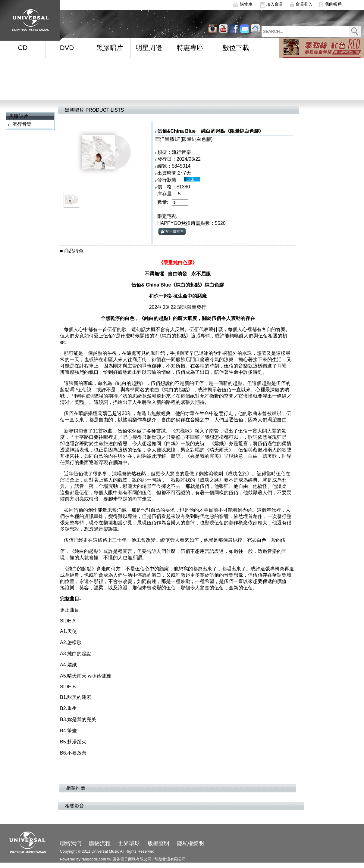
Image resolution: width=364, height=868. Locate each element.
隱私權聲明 (190, 843)
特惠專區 (190, 48)
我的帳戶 (333, 4)
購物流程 (100, 843)
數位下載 (236, 48)
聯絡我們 (71, 843)
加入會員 (275, 4)
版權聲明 (158, 843)
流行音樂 (22, 124)
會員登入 (304, 4)
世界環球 (129, 843)
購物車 (246, 4)
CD (23, 48)
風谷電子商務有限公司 (132, 859)
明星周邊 (149, 48)
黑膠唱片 (110, 48)
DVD (67, 48)
